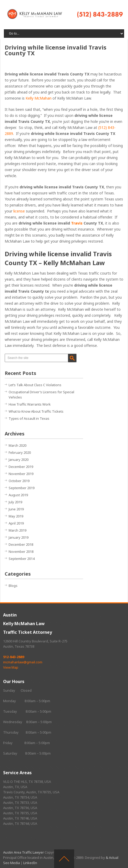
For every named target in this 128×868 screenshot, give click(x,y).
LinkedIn (30, 863)
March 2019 (18, 530)
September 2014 (22, 559)
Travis (77, 223)
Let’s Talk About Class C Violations (35, 385)
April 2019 (16, 523)
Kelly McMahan (39, 98)
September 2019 (22, 488)
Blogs (13, 586)
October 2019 (19, 481)
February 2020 (20, 452)
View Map (11, 667)
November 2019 (21, 474)
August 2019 (18, 495)
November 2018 (21, 552)
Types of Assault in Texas (29, 418)
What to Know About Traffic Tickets (36, 411)
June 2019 (16, 509)
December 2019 (21, 467)
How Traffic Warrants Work (30, 404)
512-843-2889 (14, 657)
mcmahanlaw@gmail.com (23, 662)
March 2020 (18, 445)
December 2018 (21, 544)
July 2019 (15, 502)
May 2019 (16, 516)
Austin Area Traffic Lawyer (24, 852)
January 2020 (19, 460)
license (19, 211)
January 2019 (19, 537)
